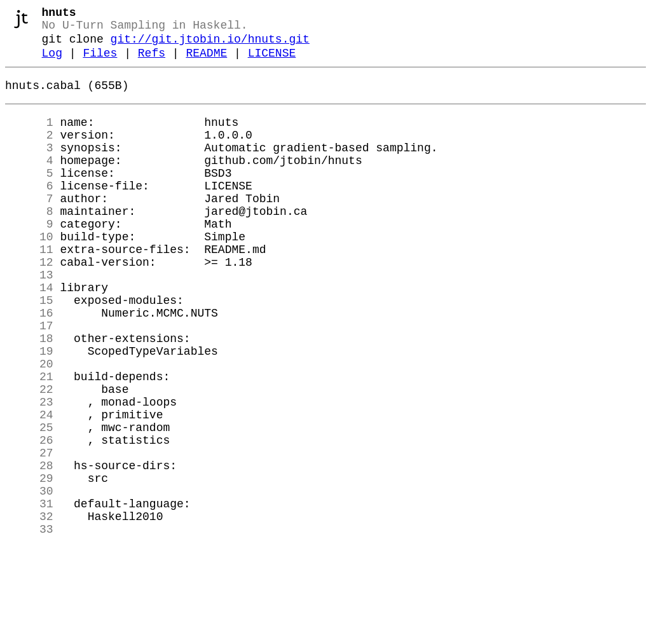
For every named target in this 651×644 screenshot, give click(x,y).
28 (29, 549)
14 (29, 335)
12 (29, 305)
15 (29, 350)
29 (29, 564)
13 (29, 320)
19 (29, 411)
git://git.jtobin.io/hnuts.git (210, 46)
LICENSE (272, 62)
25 (29, 503)
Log (52, 62)
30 (29, 579)
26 (29, 518)
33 (29, 625)
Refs (152, 62)
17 (29, 381)
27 (29, 533)
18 (29, 396)
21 (29, 442)
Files (100, 62)
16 (29, 366)
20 (29, 427)
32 (29, 610)
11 (29, 289)
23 (29, 472)
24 (29, 488)
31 (29, 594)
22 (29, 457)
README (206, 62)
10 (29, 274)
